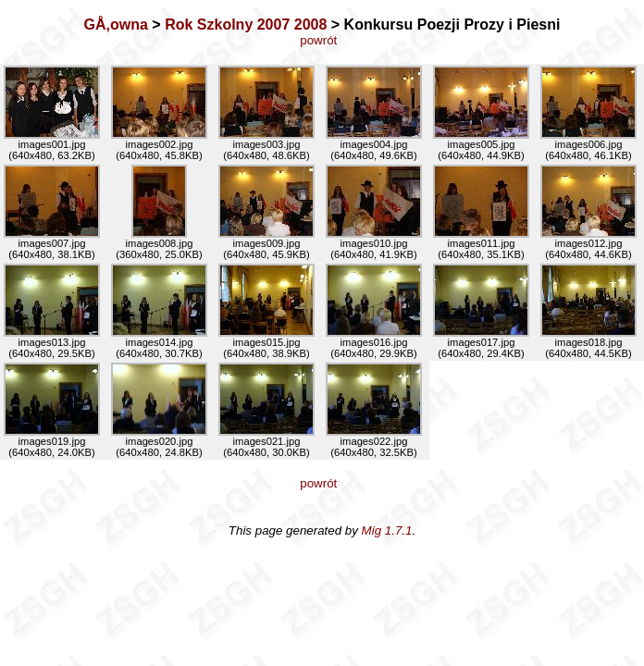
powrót (322, 40)
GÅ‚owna (116, 25)
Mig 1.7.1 (387, 530)
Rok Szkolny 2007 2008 (246, 25)
